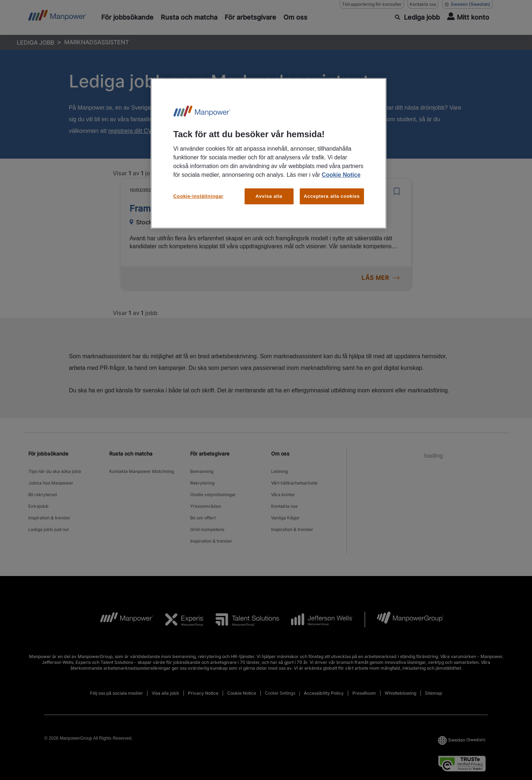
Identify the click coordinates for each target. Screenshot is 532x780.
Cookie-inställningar (199, 196)
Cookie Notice (341, 175)
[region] (269, 153)
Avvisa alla (269, 196)
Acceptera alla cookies (332, 196)
